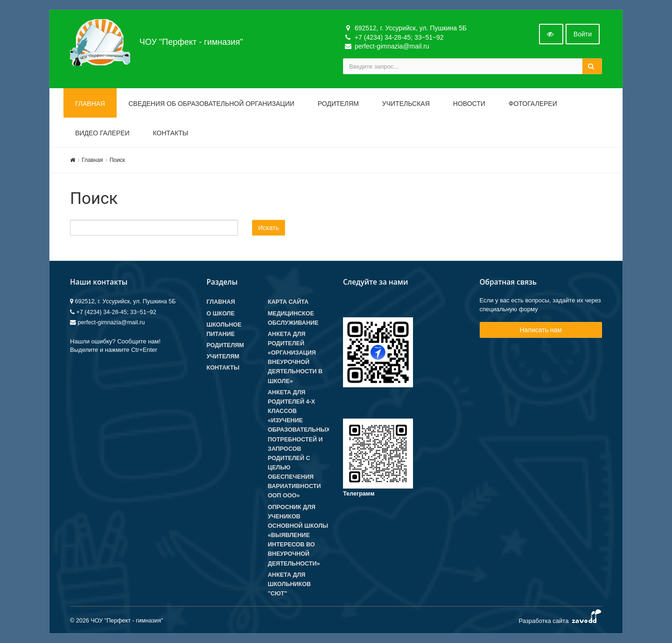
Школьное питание (224, 329)
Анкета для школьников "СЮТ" (289, 584)
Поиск (117, 160)
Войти (583, 34)
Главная (90, 104)
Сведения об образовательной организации (211, 104)
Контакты (171, 133)
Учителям (223, 356)
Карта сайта (288, 302)
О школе (221, 314)
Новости (469, 104)
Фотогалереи (533, 104)
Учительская (406, 104)
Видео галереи (102, 133)
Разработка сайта (560, 619)
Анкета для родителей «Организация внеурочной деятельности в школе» (295, 358)
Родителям (338, 104)
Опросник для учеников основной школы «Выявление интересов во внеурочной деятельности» (298, 535)
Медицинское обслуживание (293, 318)
